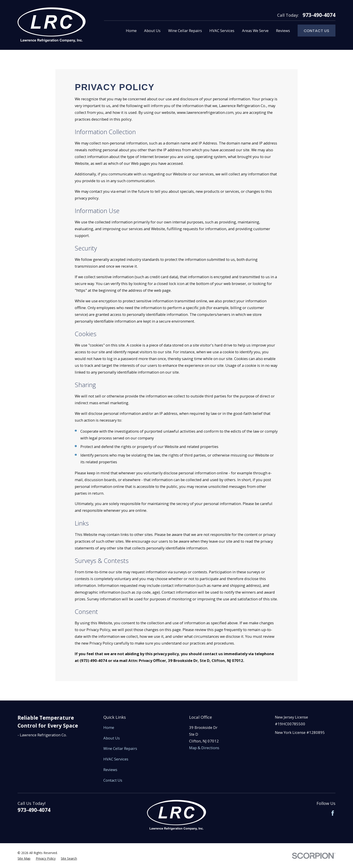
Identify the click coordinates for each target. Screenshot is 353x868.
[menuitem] (24, 858)
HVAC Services (116, 759)
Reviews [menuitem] (283, 31)
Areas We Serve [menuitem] (255, 31)
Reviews (110, 770)
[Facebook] (333, 813)
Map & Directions (204, 748)
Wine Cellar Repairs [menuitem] (185, 31)
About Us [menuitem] (152, 31)
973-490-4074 (319, 15)
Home (109, 727)
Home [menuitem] (131, 31)
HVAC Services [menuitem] (222, 31)
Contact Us (317, 31)
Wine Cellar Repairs (120, 748)
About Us (112, 738)
